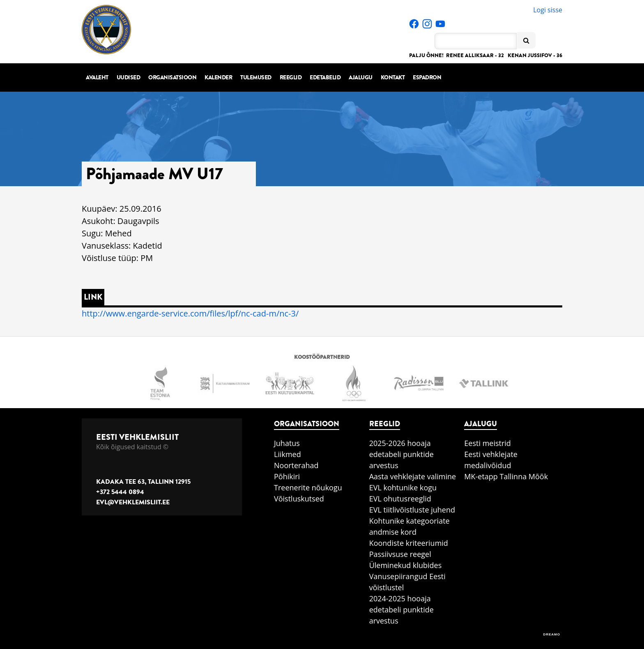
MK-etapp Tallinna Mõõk (506, 476)
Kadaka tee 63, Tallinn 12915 (143, 482)
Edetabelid (325, 77)
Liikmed (287, 454)
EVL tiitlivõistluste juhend (412, 510)
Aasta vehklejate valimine (413, 476)
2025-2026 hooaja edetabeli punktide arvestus (401, 454)
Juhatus (287, 443)
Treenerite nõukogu (308, 487)
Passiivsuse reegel (400, 554)
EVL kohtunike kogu (403, 487)
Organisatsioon (172, 77)
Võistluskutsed (299, 499)
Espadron (427, 77)
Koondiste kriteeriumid (409, 543)
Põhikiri (287, 476)
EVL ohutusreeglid (400, 499)
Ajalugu (361, 77)
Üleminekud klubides (406, 565)
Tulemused (256, 77)
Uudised (129, 77)
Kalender (218, 77)
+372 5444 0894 (120, 492)
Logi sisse (548, 10)
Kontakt (393, 77)
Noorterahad (296, 465)
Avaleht (97, 77)
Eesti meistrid (488, 443)
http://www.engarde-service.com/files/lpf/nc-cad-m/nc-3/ (190, 313)
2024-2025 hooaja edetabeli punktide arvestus (401, 610)
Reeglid (291, 77)
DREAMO (552, 634)
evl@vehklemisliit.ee (133, 502)
